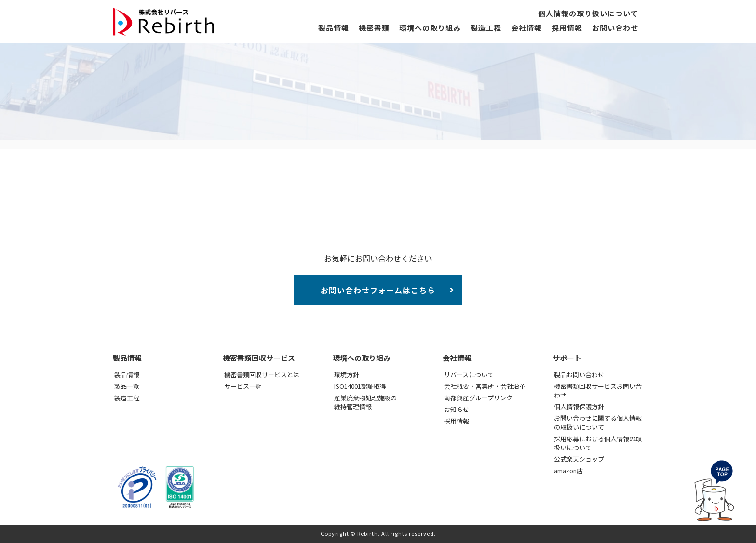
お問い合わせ (615, 28)
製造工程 (486, 28)
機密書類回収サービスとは (262, 375)
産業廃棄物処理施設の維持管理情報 (365, 402)
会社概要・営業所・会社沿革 (485, 386)
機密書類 (374, 28)
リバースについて (469, 375)
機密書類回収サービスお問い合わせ (598, 391)
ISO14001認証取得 (360, 386)
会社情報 (526, 28)
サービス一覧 (243, 386)
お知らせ (457, 409)
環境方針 (347, 375)
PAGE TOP (713, 492)
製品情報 (334, 28)
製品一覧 (127, 386)
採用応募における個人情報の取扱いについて (598, 443)
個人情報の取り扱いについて (588, 14)
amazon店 (568, 470)
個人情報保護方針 (579, 406)
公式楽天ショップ (579, 459)
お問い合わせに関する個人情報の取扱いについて (598, 422)
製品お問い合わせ (579, 375)
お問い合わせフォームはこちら (378, 290)
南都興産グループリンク (478, 398)
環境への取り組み (430, 28)
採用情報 (567, 28)
